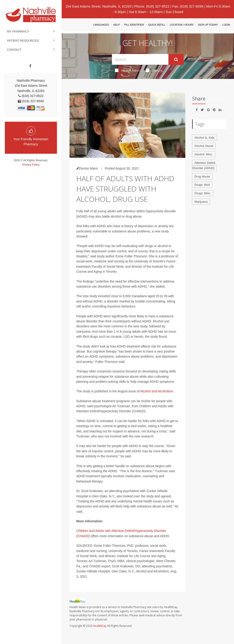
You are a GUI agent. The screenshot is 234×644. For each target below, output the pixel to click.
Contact (14, 50)
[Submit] (176, 59)
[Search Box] (140, 59)
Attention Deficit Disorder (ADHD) (204, 165)
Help (117, 25)
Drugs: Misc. (203, 193)
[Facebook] (30, 66)
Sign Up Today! (208, 25)
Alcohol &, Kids (204, 138)
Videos (154, 70)
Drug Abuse (202, 176)
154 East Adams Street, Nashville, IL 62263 (98, 6)
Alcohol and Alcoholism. (157, 391)
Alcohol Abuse (204, 146)
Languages (101, 25)
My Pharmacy (18, 31)
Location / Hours (182, 25)
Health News (128, 70)
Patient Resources (23, 41)
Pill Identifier (134, 25)
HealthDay (100, 626)
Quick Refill (157, 25)
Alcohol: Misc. (204, 154)
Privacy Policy (31, 165)
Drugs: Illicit (202, 185)
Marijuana (201, 202)
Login (226, 25)
